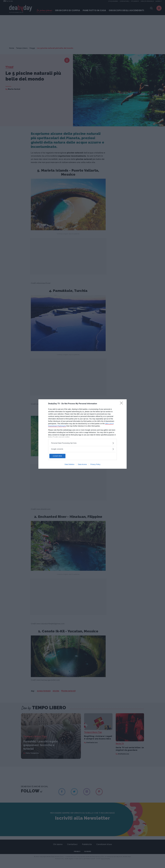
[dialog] (82, 434)
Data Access (82, 464)
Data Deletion (69, 464)
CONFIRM (60, 456)
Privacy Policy (95, 464)
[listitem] (82, 443)
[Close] (122, 404)
